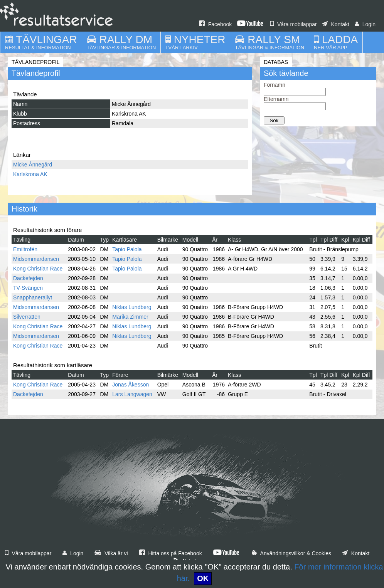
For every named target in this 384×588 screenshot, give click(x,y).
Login (365, 24)
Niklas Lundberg (132, 307)
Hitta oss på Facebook (171, 553)
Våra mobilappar (294, 24)
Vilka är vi (111, 553)
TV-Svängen (28, 288)
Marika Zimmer (130, 317)
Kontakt (336, 24)
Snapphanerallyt (33, 297)
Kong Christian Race (38, 269)
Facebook (215, 24)
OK (203, 578)
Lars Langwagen (132, 394)
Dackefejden (28, 278)
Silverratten (27, 317)
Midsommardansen (36, 259)
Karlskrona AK (30, 174)
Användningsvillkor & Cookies (291, 553)
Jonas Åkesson (131, 385)
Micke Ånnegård (33, 165)
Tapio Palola (127, 249)
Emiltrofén (25, 249)
